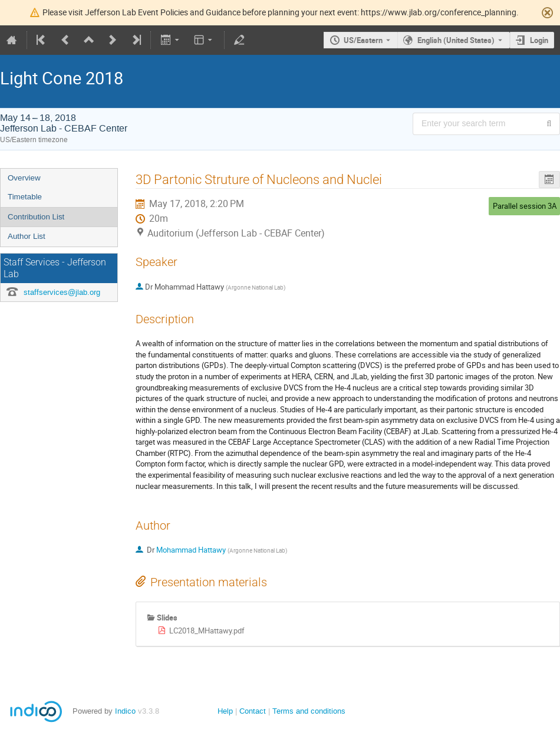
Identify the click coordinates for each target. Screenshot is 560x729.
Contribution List (36, 217)
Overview (24, 178)
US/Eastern (363, 40)
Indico (125, 711)
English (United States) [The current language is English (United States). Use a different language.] (456, 40)
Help (225, 711)
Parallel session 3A (525, 206)
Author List (27, 236)
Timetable (25, 197)
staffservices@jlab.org (62, 292)
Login (539, 40)
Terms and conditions (309, 711)
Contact (253, 711)
